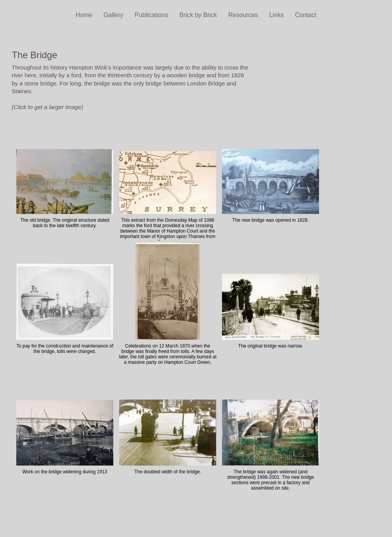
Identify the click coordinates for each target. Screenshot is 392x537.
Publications (151, 15)
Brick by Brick (198, 15)
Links (277, 15)
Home (84, 15)
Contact (306, 15)
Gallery (114, 15)
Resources (243, 15)
